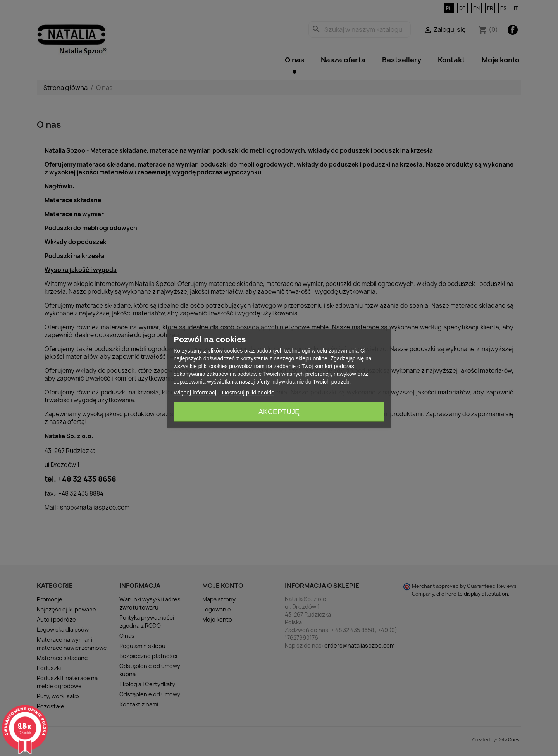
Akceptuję (279, 412)
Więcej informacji (195, 392)
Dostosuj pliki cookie (248, 392)
